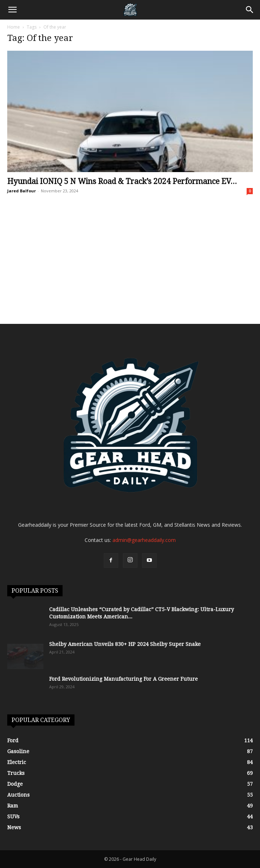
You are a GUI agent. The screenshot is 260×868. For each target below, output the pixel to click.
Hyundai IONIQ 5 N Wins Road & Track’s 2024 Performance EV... (122, 181)
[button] (12, 10)
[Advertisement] (130, 270)
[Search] (250, 10)
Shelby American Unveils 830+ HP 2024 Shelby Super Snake (125, 644)
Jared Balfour (22, 191)
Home (14, 27)
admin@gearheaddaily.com (144, 540)
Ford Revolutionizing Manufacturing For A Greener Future (123, 679)
